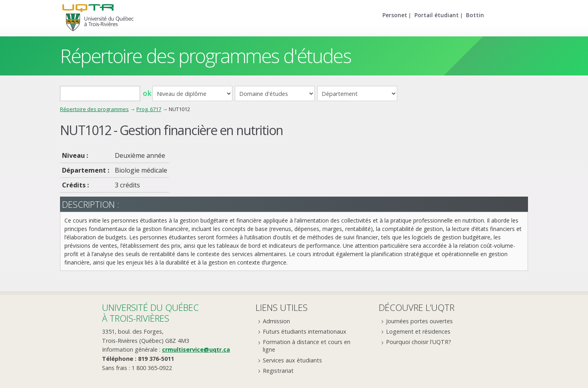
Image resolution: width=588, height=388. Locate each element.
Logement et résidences (418, 331)
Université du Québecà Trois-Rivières (150, 313)
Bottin (475, 15)
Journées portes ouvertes (419, 321)
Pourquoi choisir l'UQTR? (419, 342)
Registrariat (278, 371)
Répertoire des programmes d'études (205, 56)
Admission (276, 321)
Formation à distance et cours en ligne (307, 346)
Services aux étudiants (292, 360)
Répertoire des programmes (94, 109)
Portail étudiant (437, 15)
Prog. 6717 (149, 109)
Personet (395, 15)
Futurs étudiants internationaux (305, 331)
